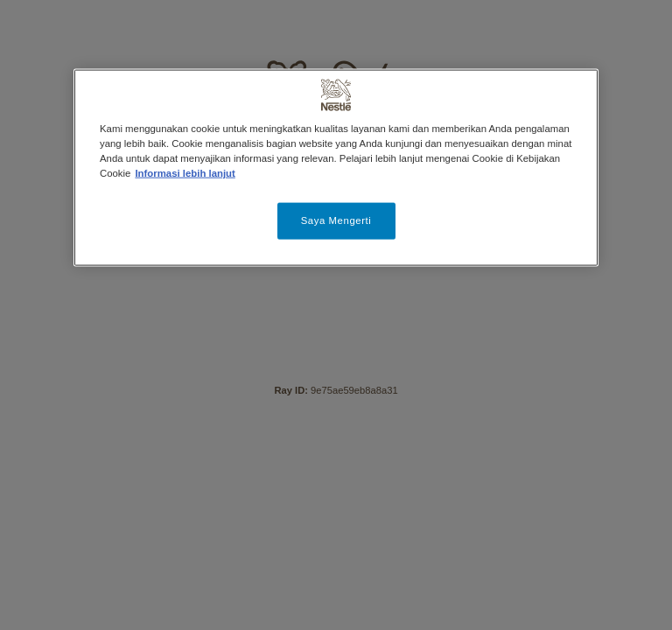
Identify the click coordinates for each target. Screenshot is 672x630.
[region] (336, 168)
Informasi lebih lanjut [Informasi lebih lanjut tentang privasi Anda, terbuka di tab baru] (185, 173)
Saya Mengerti (336, 220)
